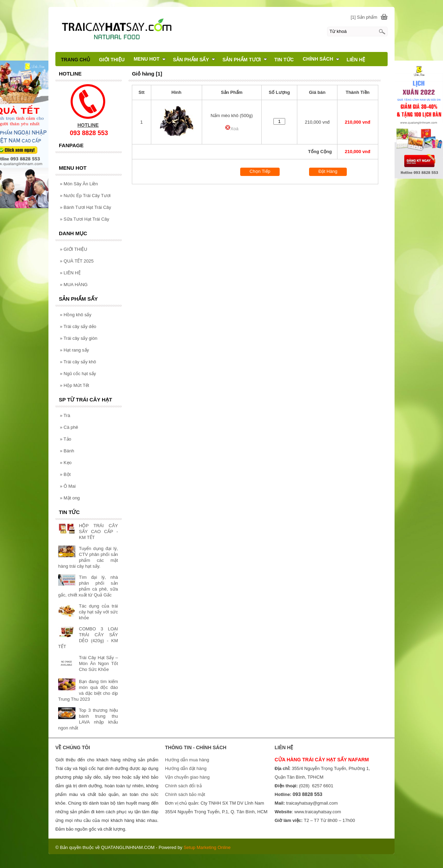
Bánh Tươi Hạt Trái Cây (85, 207)
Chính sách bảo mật (185, 794)
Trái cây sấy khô (78, 362)
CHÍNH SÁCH (321, 59)
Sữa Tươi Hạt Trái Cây (85, 219)
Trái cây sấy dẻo (78, 326)
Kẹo (66, 463)
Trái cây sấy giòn (79, 338)
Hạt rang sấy (74, 350)
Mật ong (70, 498)
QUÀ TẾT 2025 (77, 261)
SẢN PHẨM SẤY (194, 60)
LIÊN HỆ (70, 273)
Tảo (66, 439)
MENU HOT (150, 59)
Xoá (232, 129)
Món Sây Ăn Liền (79, 184)
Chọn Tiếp (260, 171)
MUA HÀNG (74, 285)
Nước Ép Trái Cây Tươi (85, 196)
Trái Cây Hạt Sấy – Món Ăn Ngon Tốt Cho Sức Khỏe (98, 663)
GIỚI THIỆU (74, 249)
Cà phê (69, 427)
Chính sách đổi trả (183, 786)
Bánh (67, 451)
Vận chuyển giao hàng (187, 777)
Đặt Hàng (328, 171)
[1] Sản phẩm (364, 17)
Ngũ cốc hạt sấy (78, 374)
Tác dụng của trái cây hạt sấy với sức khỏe (98, 612)
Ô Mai (68, 486)
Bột (65, 474)
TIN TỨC (284, 60)
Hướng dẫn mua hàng (187, 760)
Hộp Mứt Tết (74, 385)
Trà (65, 415)
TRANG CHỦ (75, 60)
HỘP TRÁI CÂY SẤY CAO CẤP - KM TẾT (98, 532)
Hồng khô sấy (76, 315)
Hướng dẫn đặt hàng (186, 768)
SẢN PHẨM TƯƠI (245, 60)
